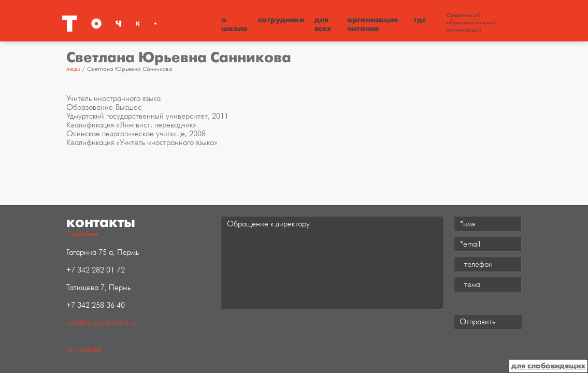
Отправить (477, 322)
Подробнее (82, 234)
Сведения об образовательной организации (471, 23)
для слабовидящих (548, 366)
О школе (234, 24)
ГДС (420, 20)
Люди (73, 69)
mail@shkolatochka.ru (102, 323)
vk (70, 349)
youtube (89, 349)
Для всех (323, 24)
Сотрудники (281, 20)
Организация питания (372, 24)
